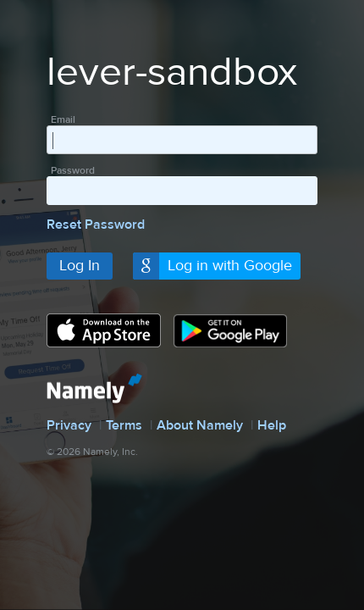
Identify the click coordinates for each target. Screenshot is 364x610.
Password (73, 170)
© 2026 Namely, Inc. (92, 452)
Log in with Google (230, 266)
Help (272, 425)
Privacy (69, 425)
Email (63, 119)
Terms (124, 425)
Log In (80, 266)
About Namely (200, 425)
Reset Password (96, 225)
